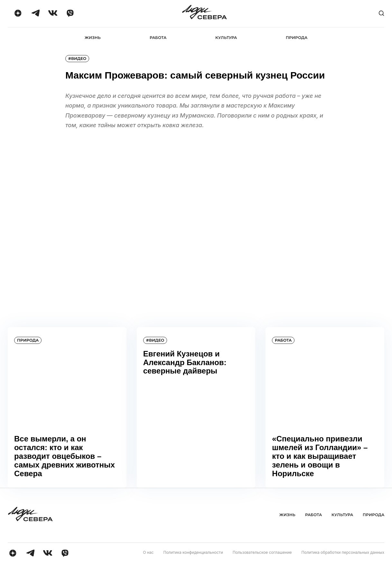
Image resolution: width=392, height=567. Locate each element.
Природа (297, 38)
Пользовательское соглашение (262, 552)
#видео (77, 58)
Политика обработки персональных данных (343, 552)
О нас (148, 552)
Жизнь (93, 38)
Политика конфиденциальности (193, 552)
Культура (226, 38)
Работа (158, 38)
